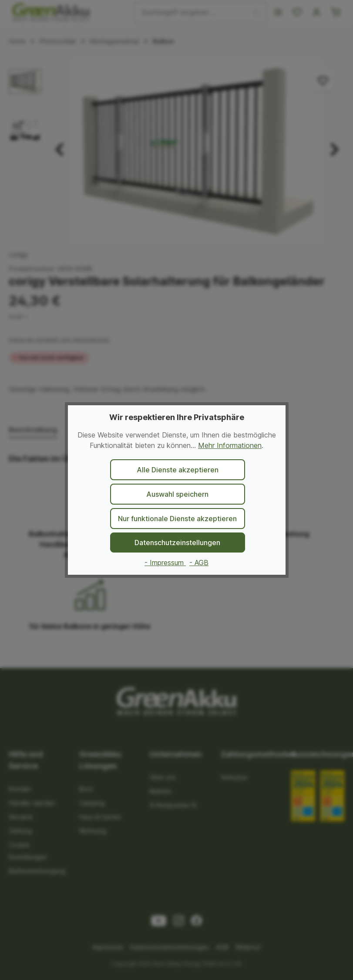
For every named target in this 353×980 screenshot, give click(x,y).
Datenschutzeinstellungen (177, 543)
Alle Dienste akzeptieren (178, 470)
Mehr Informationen (230, 445)
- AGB (199, 563)
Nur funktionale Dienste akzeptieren (177, 519)
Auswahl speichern (177, 494)
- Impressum (165, 563)
